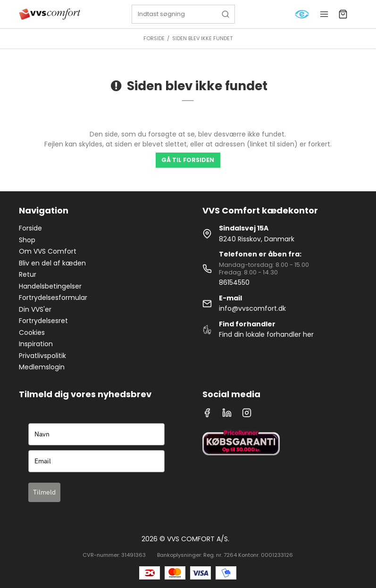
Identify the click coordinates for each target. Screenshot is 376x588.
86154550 (234, 282)
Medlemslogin (42, 367)
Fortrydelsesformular (53, 298)
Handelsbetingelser (50, 286)
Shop (27, 240)
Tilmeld (44, 492)
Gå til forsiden (188, 160)
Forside (30, 228)
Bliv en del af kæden (52, 263)
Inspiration (36, 344)
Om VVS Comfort (48, 251)
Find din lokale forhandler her (266, 334)
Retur (28, 274)
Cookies (32, 332)
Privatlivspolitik (42, 356)
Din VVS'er (35, 309)
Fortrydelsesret (43, 321)
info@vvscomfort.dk (252, 308)
